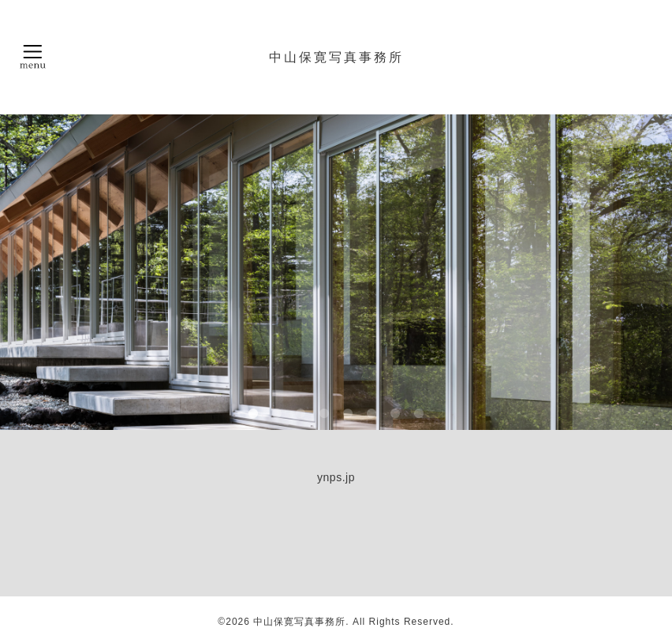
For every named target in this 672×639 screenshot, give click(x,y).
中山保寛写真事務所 (336, 57)
